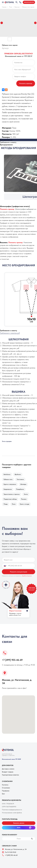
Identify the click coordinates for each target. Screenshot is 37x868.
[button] (29, 2)
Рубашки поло (8, 479)
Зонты (26, 494)
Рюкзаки (24, 499)
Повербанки (20, 489)
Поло (11, 7)
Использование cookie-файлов (12, 813)
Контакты (5, 785)
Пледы (6, 504)
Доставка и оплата (8, 769)
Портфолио (6, 791)
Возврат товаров (8, 772)
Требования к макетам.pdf (10, 333)
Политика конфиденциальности (12, 810)
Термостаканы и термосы (12, 494)
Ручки (14, 504)
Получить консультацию (19, 572)
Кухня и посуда (25, 504)
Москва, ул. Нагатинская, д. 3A (16, 849)
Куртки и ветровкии (10, 484)
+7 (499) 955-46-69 (12, 660)
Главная (4, 7)
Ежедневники (8, 489)
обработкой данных (27, 576)
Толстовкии (20, 479)
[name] (19, 560)
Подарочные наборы (10, 499)
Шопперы (23, 484)
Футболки (18, 474)
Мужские (17, 7)
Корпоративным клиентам (10, 775)
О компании (6, 788)
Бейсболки (7, 474)
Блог (3, 794)
